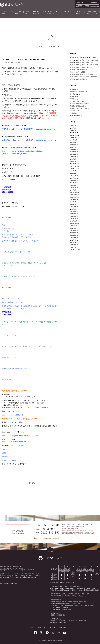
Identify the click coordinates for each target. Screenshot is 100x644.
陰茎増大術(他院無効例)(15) (78, 106)
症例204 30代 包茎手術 (78, 72)
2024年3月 (73, 185)
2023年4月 (73, 212)
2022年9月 (73, 228)
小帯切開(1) (74, 113)
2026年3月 (73, 128)
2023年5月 (73, 209)
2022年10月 (74, 226)
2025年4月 (73, 154)
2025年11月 (74, 138)
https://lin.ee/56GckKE (12, 415)
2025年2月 (73, 159)
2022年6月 (73, 235)
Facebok (5, 457)
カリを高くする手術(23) (77, 101)
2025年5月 (73, 152)
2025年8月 (73, 145)
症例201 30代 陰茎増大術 (78, 79)
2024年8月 (73, 173)
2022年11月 (74, 223)
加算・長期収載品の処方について (9, 584)
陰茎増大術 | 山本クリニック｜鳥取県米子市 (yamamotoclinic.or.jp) (29, 141)
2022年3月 (73, 242)
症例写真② (7, 315)
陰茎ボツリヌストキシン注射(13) (80, 108)
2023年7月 (73, 204)
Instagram (6, 450)
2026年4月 (73, 126)
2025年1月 (73, 161)
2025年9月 (73, 142)
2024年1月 (73, 190)
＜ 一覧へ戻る (30, 483)
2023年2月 (73, 216)
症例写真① (7, 312)
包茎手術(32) (74, 99)
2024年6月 (73, 178)
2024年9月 (73, 171)
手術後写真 (7, 190)
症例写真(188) (74, 89)
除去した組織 (7, 192)
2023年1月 (73, 219)
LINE (4, 453)
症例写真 (17, 62)
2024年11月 (74, 166)
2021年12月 (74, 250)
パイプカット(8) (75, 111)
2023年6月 (73, 207)
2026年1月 (73, 133)
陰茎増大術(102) (75, 94)
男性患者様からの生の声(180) (79, 92)
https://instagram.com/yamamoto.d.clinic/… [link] (21, 436)
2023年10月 (74, 197)
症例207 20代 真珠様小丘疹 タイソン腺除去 (84, 65)
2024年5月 (73, 181)
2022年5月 (73, 238)
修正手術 (11, 62)
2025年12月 (74, 135)
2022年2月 (73, 245)
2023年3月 (73, 214)
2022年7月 (73, 233)
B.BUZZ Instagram (9, 461)
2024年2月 (73, 188)
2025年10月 (74, 140)
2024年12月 (74, 164)
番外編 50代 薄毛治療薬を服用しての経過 (83, 58)
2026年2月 (73, 130)
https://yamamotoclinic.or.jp (15, 442)
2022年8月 (73, 231)
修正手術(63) (74, 97)
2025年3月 (73, 157)
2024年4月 (73, 183)
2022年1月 (73, 247)
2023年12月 (74, 192)
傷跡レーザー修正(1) (76, 116)
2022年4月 (73, 240)
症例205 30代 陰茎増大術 (78, 70)
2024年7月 (73, 176)
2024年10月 (74, 169)
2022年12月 (74, 221)
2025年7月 (73, 147)
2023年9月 (73, 200)
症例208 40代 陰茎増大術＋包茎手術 (82, 63)
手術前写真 (7, 187)
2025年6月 (73, 150)
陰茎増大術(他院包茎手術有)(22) (80, 104)
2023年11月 (74, 195)
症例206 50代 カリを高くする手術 (81, 67)
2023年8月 (73, 202)
